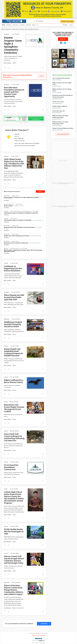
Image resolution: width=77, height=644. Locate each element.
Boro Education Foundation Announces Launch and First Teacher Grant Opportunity (14, 92)
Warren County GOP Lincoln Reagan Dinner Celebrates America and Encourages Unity (14, 560)
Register (65, 25)
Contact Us (35, 636)
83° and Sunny (38, 21)
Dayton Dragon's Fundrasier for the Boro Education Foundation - (23, 198)
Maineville (6, 156)
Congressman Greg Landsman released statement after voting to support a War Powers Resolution (13, 276)
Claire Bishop (8, 608)
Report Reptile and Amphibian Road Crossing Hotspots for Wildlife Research (14, 352)
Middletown (7, 319)
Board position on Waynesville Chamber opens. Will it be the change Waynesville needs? (23, 251)
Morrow (6, 402)
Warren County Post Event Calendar (62, 75)
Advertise (28, 25)
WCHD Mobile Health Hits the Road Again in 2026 (14, 532)
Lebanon (14, 196)
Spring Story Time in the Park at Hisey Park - (22, 243)
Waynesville (13, 248)
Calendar (9, 25)
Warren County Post (18, 608)
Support (42, 76)
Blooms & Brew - (14, 206)
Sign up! (63, 39)
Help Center (42, 636)
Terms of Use (35, 643)
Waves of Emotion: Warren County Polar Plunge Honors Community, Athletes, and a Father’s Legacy (14, 590)
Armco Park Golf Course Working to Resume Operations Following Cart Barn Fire (13, 446)
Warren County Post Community (12, 192)
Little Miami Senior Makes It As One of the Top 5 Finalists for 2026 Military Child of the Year (14, 164)
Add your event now (63, 134)
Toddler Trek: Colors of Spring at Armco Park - (23, 236)
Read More (7, 201)
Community (15, 25)
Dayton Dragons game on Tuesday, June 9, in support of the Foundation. (13, 58)
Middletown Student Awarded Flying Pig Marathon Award (13, 324)
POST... (40, 192)
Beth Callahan (8, 63)
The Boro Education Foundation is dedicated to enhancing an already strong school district (13, 101)
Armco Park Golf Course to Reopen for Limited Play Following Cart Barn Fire (14, 437)
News (4, 25)
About (34, 25)
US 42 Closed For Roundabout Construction (11, 467)
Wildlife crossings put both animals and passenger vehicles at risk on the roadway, (14, 361)
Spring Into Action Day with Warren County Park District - (23, 228)
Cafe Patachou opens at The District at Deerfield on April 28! (21, 213)
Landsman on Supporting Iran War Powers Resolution (13, 268)
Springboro (7, 34)
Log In (71, 25)
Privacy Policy (42, 643)
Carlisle (6, 489)
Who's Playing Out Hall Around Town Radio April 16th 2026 (14, 297)
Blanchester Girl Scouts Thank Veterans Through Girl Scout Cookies (14, 408)
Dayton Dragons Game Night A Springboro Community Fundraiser (13, 45)
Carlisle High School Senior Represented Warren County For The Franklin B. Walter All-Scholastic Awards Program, (14, 497)
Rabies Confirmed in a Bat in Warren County (14, 381)
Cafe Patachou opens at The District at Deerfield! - (23, 220)
